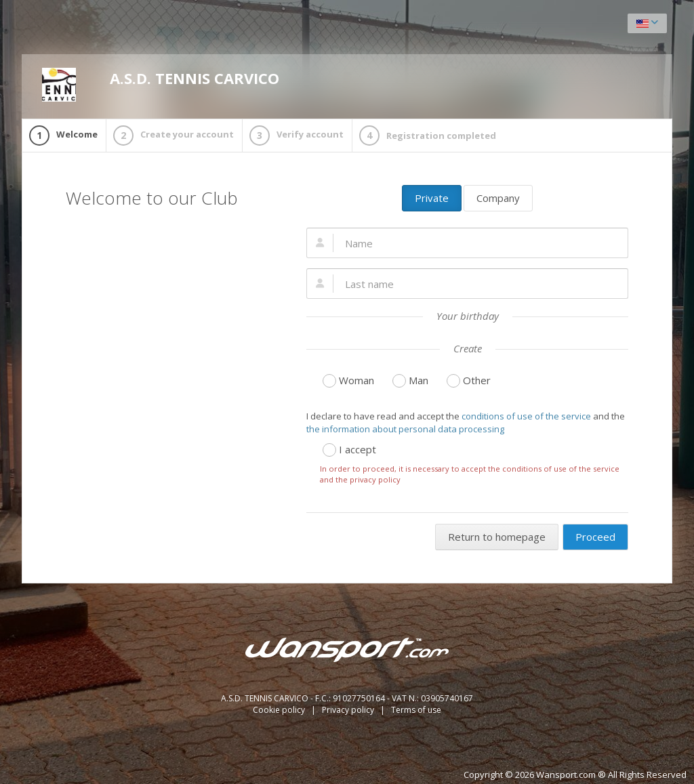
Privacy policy (349, 710)
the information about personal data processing (405, 429)
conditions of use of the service (526, 416)
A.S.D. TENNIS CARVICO (161, 85)
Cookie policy (280, 710)
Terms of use (416, 710)
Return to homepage (497, 537)
